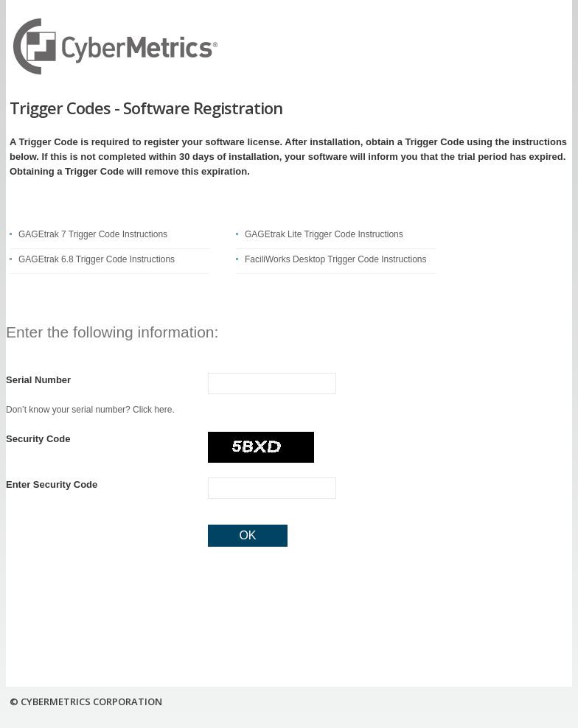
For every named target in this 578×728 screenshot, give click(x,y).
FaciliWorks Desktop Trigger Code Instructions (336, 259)
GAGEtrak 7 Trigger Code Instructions (93, 234)
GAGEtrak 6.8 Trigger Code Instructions (97, 259)
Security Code (38, 439)
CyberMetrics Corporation (116, 46)
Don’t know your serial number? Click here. (90, 410)
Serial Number (38, 380)
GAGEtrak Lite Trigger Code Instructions (324, 234)
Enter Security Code (52, 484)
